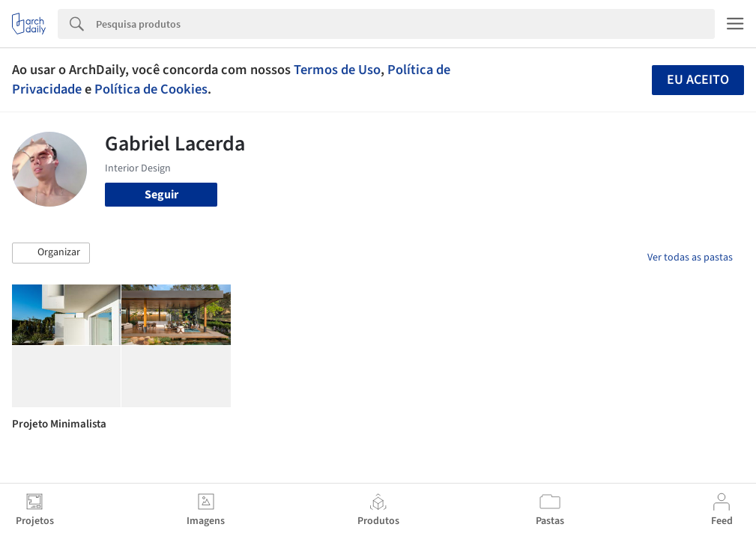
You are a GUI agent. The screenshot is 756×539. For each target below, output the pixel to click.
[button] (51, 253)
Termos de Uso (337, 70)
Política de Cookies (151, 89)
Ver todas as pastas (690, 258)
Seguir (161, 195)
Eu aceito (698, 80)
